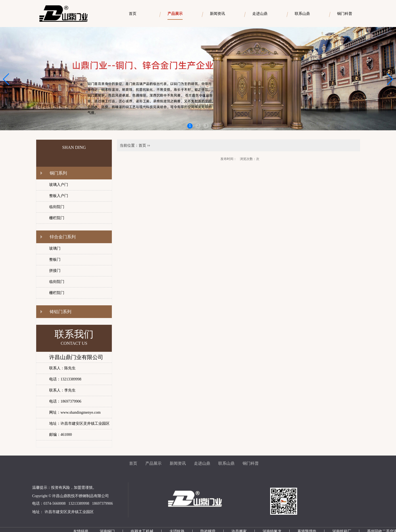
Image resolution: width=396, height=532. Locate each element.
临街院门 (57, 207)
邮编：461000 (61, 435)
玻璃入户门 (59, 185)
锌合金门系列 (63, 237)
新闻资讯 (178, 463)
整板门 (55, 260)
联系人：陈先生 (62, 368)
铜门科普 (251, 463)
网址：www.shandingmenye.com (75, 412)
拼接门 (55, 271)
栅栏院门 (57, 218)
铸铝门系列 (61, 312)
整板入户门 (59, 196)
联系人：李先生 (62, 390)
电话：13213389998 (65, 379)
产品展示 (153, 463)
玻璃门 (55, 248)
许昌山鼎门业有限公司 (76, 357)
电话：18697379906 (65, 401)
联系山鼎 (226, 463)
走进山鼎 (202, 463)
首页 (142, 145)
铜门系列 (58, 173)
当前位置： (129, 145)
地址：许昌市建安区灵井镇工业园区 (79, 424)
